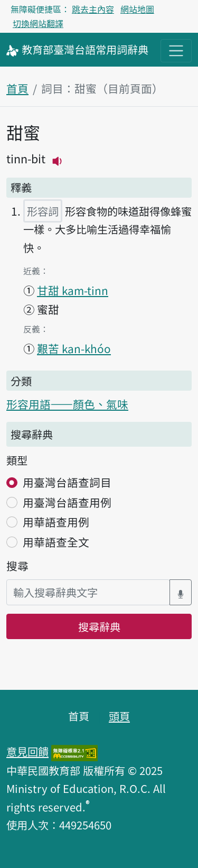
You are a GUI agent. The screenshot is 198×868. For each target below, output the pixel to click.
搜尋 (17, 566)
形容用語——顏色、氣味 (67, 404)
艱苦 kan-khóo (74, 348)
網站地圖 (137, 9)
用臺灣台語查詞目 (67, 482)
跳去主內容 (93, 9)
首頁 (17, 88)
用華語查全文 (56, 542)
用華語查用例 (56, 522)
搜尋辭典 (99, 626)
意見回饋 (27, 751)
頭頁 (119, 716)
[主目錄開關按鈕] (176, 50)
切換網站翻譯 (38, 23)
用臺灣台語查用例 (67, 502)
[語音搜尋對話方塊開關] (181, 592)
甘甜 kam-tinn (73, 290)
